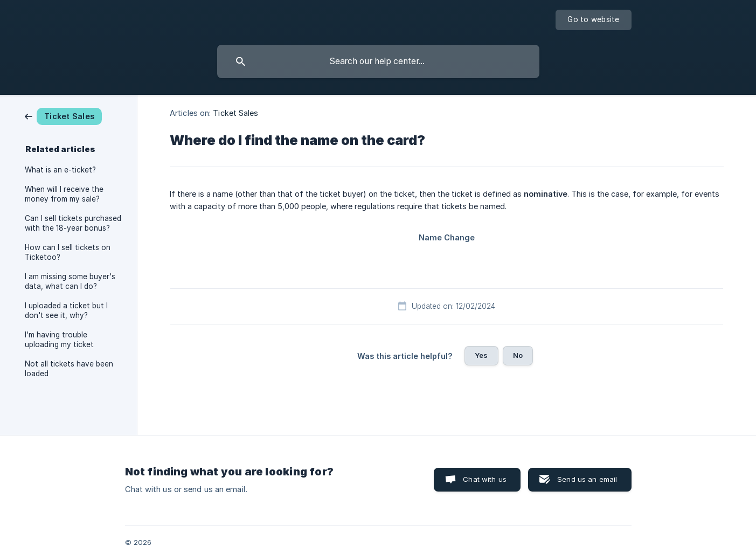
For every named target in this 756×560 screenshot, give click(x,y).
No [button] (518, 355)
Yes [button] (481, 355)
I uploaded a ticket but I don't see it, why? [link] (66, 310)
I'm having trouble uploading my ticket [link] (59, 340)
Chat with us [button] (485, 479)
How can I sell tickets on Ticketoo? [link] (68, 252)
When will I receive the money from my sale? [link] (64, 194)
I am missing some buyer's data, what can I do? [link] (70, 281)
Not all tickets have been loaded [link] (69, 369)
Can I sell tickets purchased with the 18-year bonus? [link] (73, 223)
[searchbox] (378, 61)
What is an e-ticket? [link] (60, 170)
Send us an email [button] (587, 479)
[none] (593, 20)
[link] (63, 116)
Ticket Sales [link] (235, 113)
